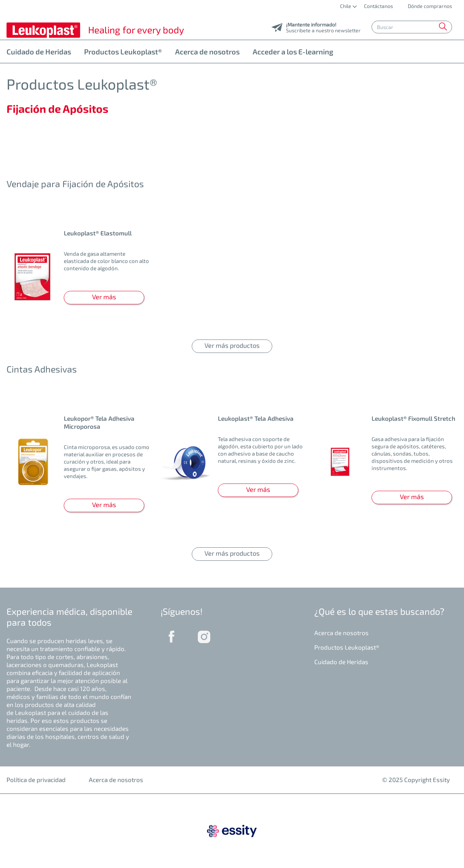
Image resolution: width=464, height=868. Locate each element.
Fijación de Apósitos (57, 108)
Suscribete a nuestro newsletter (323, 28)
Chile (346, 6)
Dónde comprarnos (429, 6)
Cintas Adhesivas (42, 369)
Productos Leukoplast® (123, 52)
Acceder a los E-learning (293, 52)
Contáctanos (378, 6)
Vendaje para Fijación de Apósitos (75, 184)
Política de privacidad (36, 779)
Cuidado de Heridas (39, 52)
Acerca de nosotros (207, 52)
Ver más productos (232, 345)
